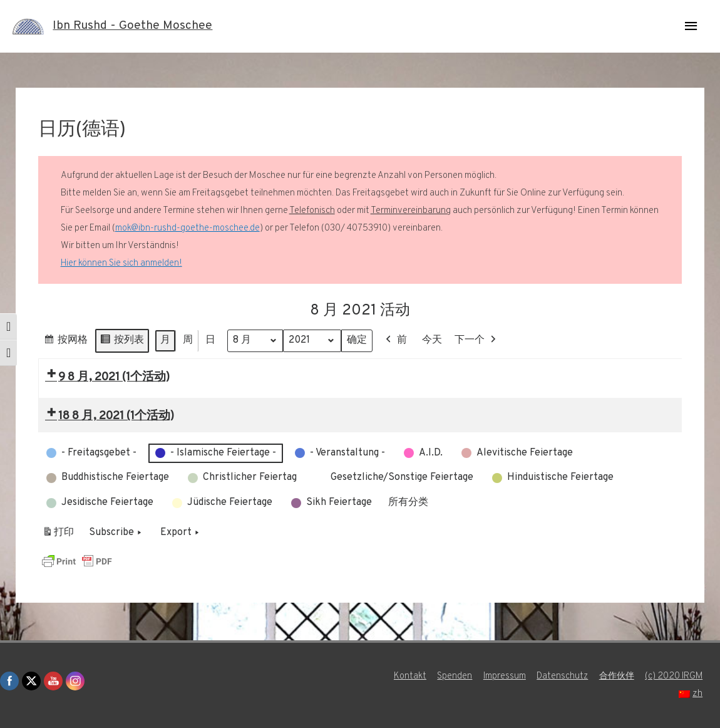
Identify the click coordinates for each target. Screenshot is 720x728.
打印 (58, 535)
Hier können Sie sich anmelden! (121, 263)
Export (181, 533)
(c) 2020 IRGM (675, 676)
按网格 (65, 342)
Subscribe (116, 533)
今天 (434, 340)
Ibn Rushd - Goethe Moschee (135, 26)
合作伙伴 (615, 676)
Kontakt (405, 676)
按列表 (122, 342)
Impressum (501, 676)
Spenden (450, 676)
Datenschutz (559, 676)
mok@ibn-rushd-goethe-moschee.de (188, 228)
